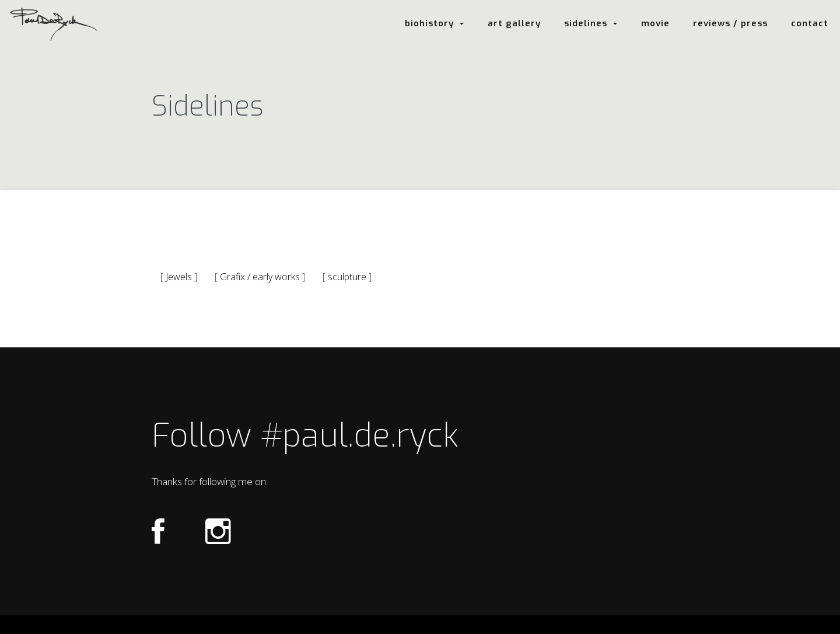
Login (419, 625)
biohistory (435, 23)
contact (810, 23)
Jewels (179, 277)
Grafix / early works (260, 277)
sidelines (591, 23)
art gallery (514, 23)
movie (655, 23)
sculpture (347, 277)
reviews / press (730, 23)
